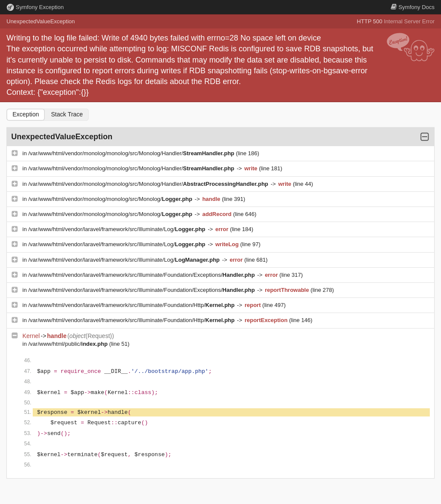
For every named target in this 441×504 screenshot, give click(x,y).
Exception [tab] (26, 114)
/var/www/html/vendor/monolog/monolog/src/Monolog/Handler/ (132, 153)
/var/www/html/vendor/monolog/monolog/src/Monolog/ (111, 199)
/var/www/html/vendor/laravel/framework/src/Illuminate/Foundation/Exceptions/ (143, 275)
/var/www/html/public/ (69, 344)
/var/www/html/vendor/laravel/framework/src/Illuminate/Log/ (118, 229)
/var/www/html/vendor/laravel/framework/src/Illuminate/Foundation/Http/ (132, 305)
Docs (413, 7)
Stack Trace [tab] (67, 114)
